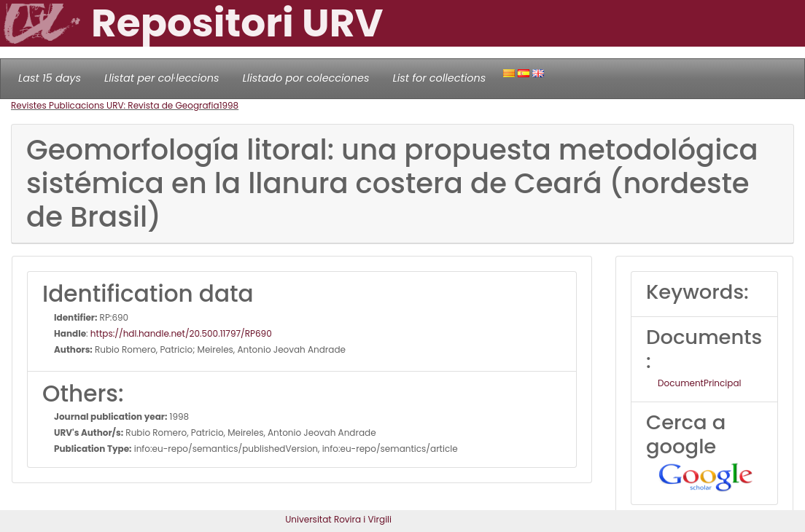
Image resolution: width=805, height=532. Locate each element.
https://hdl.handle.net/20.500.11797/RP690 (181, 333)
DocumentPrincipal (699, 383)
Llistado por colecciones (306, 78)
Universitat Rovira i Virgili (338, 519)
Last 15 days (50, 78)
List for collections (439, 78)
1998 (229, 105)
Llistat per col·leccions (162, 78)
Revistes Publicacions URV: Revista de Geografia (115, 105)
